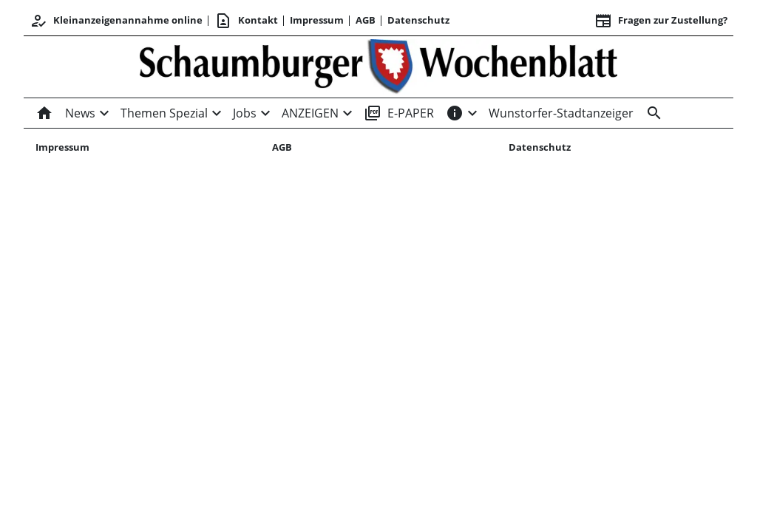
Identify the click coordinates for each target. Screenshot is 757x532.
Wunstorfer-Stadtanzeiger (561, 113)
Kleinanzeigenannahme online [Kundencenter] (116, 21)
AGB (366, 20)
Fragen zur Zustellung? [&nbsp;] (661, 21)
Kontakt (246, 21)
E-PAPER (399, 113)
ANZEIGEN (310, 113)
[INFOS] (455, 113)
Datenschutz (418, 20)
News (80, 113)
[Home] (47, 113)
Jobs (245, 113)
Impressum (317, 20)
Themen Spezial (164, 113)
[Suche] (651, 113)
